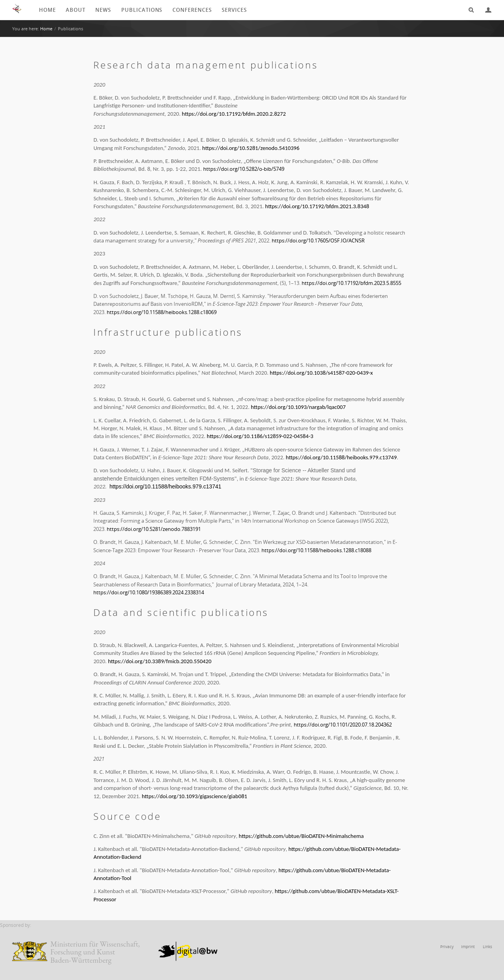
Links (488, 951)
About (75, 10)
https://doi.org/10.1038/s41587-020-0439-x (321, 375)
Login (485, 10)
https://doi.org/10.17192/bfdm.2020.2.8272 (234, 115)
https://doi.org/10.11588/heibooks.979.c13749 (341, 460)
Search (469, 10)
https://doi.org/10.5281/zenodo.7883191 (152, 532)
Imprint (470, 951)
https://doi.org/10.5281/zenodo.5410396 (251, 149)
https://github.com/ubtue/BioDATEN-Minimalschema (301, 840)
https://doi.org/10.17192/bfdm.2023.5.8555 (350, 286)
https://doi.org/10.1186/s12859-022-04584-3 (260, 438)
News (103, 10)
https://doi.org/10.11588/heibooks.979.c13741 (165, 489)
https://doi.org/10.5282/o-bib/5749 (241, 170)
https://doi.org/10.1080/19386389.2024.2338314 (147, 595)
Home (47, 10)
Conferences (194, 10)
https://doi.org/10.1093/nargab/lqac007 (298, 409)
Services (240, 10)
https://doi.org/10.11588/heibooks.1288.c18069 (160, 315)
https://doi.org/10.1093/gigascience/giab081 (195, 800)
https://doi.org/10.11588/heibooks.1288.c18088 (314, 553)
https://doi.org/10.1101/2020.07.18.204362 (341, 727)
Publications (142, 10)
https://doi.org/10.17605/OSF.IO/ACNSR (316, 241)
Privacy (450, 951)
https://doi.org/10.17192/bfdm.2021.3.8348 (317, 207)
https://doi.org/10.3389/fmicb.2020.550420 (160, 664)
